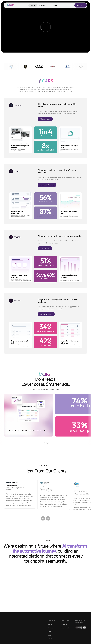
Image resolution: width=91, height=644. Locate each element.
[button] (43, 5)
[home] (10, 5)
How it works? (45, 248)
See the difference (46, 314)
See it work (81, 5)
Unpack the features (47, 185)
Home (33, 5)
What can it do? (45, 119)
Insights (55, 5)
